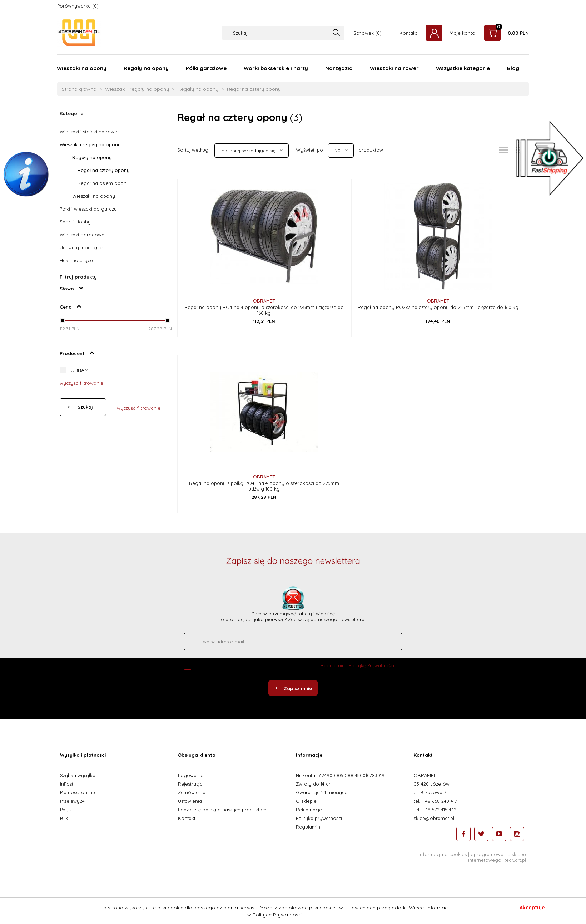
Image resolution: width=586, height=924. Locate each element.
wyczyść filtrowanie (81, 383)
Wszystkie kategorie (463, 68)
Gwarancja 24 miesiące (322, 792)
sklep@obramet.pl (434, 818)
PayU (66, 810)
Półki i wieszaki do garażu (88, 209)
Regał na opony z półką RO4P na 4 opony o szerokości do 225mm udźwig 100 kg (264, 486)
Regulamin (333, 665)
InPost (67, 784)
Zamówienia (192, 792)
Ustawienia (190, 801)
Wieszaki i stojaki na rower (89, 132)
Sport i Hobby (75, 222)
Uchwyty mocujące (81, 247)
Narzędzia (339, 68)
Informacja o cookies (443, 854)
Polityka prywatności (319, 818)
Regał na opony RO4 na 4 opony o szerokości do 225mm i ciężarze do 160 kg (264, 310)
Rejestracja (190, 784)
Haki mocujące (76, 260)
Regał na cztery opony (104, 170)
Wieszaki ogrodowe (82, 235)
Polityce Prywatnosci (277, 915)
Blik (64, 818)
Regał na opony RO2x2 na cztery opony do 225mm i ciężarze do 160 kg (438, 307)
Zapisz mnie (293, 688)
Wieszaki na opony (82, 68)
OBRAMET (82, 370)
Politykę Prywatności (371, 665)
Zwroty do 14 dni (314, 784)
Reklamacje (309, 810)
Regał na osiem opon (102, 183)
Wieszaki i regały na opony (90, 144)
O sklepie (306, 801)
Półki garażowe (206, 68)
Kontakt (408, 33)
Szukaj (85, 407)
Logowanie (191, 775)
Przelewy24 (72, 801)
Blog (513, 68)
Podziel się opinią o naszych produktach (223, 810)
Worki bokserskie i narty (276, 68)
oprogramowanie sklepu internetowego (497, 857)
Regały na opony (146, 68)
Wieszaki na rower (394, 68)
